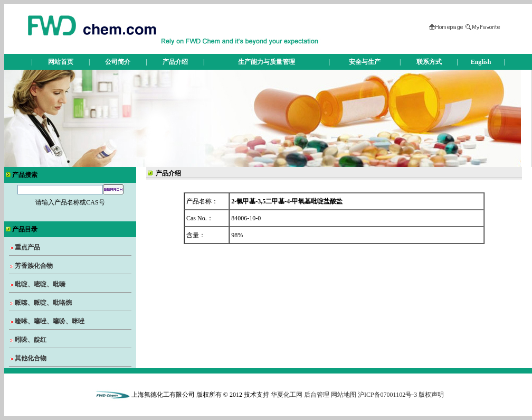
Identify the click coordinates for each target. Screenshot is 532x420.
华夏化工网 (287, 395)
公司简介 (118, 62)
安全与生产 (365, 62)
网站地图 (344, 395)
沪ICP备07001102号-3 (387, 395)
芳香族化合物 (34, 266)
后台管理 (317, 395)
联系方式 (429, 62)
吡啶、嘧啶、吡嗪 (40, 284)
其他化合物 (31, 358)
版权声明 (431, 395)
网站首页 (61, 62)
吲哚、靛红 (31, 340)
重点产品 (27, 247)
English (481, 62)
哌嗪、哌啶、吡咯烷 (43, 303)
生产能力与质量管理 (267, 62)
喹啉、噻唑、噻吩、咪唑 (50, 321)
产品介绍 (175, 62)
